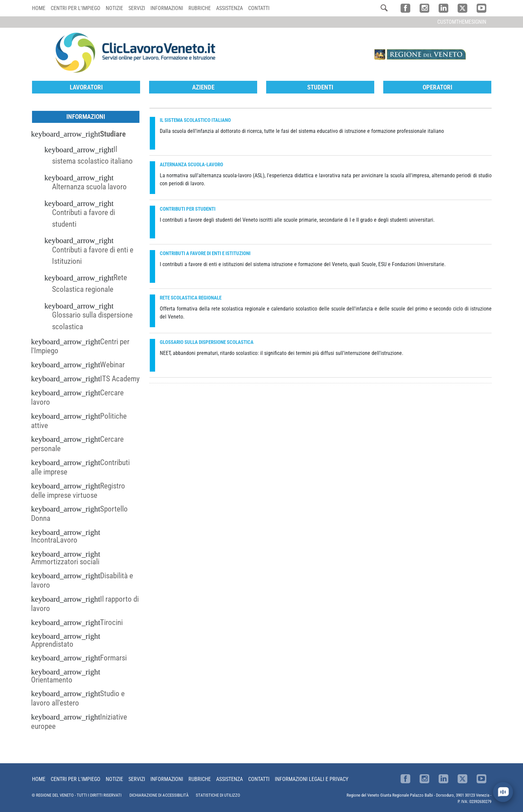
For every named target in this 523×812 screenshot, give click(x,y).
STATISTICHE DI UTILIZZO (218, 795)
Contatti (259, 8)
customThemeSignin (462, 22)
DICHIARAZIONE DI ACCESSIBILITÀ (159, 795)
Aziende (203, 87)
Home (39, 8)
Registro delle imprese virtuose (78, 490)
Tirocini (111, 622)
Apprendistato (52, 644)
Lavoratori (86, 87)
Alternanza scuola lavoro (89, 187)
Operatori (437, 87)
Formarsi (113, 658)
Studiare (113, 134)
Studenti (320, 87)
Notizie (114, 8)
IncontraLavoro (54, 540)
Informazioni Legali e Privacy (312, 779)
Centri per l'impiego (76, 8)
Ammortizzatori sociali (65, 562)
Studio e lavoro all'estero (78, 698)
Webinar (112, 365)
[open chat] (503, 792)
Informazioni (167, 8)
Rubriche (200, 8)
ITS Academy (120, 379)
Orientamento (52, 680)
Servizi (137, 8)
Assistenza (229, 8)
